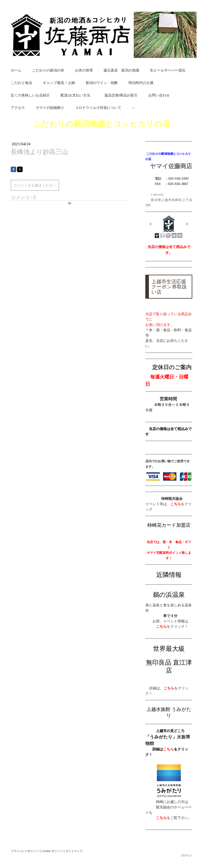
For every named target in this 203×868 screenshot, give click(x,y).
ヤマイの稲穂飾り (50, 108)
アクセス (18, 108)
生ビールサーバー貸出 (168, 70)
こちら (169, 749)
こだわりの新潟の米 (48, 70)
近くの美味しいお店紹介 (30, 95)
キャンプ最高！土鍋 (59, 83)
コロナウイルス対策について (98, 108)
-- (133, 108)
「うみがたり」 (161, 737)
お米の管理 (84, 70)
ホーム (16, 70)
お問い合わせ (159, 95)
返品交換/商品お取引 (121, 95)
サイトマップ (74, 851)
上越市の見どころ (170, 731)
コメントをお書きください (35, 185)
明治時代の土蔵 (141, 83)
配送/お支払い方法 (77, 95)
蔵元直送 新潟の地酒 (121, 70)
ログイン (187, 855)
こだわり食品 (21, 83)
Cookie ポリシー (52, 851)
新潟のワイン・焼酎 (102, 83)
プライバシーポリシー (25, 851)
